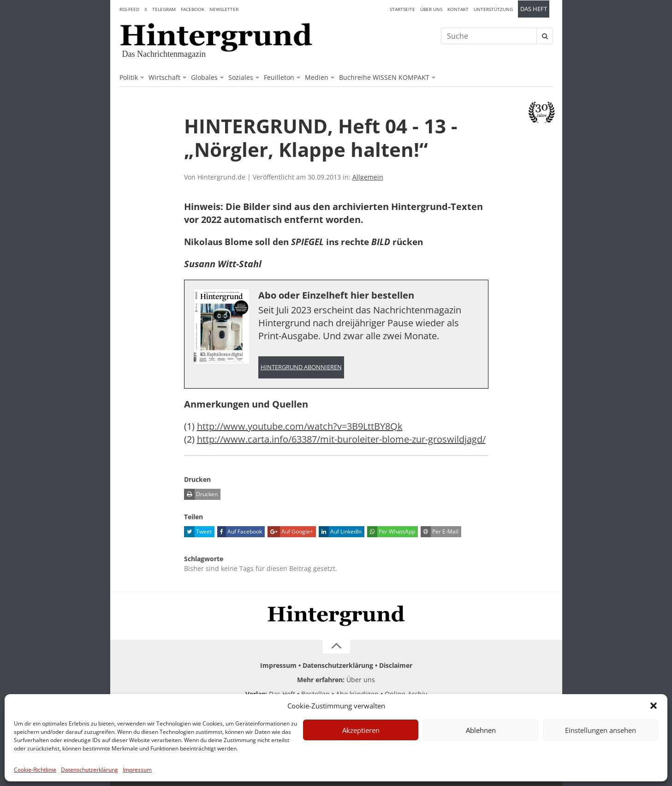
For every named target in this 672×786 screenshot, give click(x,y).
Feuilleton (279, 77)
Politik (129, 77)
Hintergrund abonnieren (301, 367)
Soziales (241, 77)
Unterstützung (493, 9)
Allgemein (368, 177)
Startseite (402, 9)
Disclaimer (396, 665)
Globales (204, 77)
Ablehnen (481, 730)
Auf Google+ (290, 532)
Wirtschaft (164, 77)
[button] (654, 706)
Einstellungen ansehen (601, 730)
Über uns (431, 9)
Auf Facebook (240, 532)
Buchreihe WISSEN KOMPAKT (384, 77)
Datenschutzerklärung (89, 770)
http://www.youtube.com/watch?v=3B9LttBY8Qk (300, 426)
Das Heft (534, 9)
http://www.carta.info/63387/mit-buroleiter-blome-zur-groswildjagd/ (341, 439)
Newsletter (224, 9)
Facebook (193, 9)
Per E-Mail (440, 532)
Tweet (198, 532)
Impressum (137, 770)
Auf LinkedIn (340, 532)
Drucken (201, 494)
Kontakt (458, 9)
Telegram (164, 9)
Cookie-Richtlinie (35, 770)
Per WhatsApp (391, 532)
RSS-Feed (129, 9)
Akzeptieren (361, 730)
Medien (317, 77)
